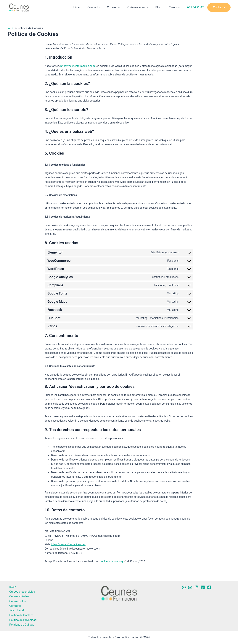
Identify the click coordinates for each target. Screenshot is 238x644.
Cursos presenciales (21, 590)
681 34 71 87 (196, 7)
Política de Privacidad (22, 620)
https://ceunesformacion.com (78, 66)
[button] (123, 7)
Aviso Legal (15, 610)
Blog (160, 7)
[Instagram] (197, 585)
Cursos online (16, 600)
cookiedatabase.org (111, 561)
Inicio (85, 7)
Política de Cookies (20, 615)
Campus (175, 7)
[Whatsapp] (184, 585)
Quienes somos (141, 7)
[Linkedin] (203, 585)
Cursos (119, 7)
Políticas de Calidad (21, 625)
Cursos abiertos (18, 595)
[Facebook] (209, 585)
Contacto (100, 7)
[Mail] (190, 585)
